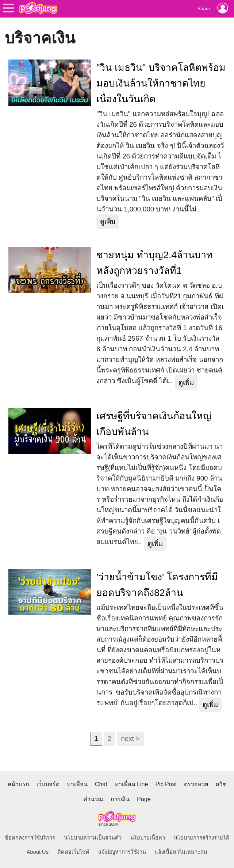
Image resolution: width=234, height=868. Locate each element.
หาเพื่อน (77, 784)
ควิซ (221, 784)
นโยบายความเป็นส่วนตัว (93, 838)
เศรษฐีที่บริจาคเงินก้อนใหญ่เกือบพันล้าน (154, 424)
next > (130, 739)
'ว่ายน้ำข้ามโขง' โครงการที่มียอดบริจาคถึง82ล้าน (157, 585)
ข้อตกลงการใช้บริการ (30, 838)
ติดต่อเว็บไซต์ (73, 852)
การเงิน (120, 799)
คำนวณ (93, 799)
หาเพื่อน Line (131, 784)
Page (144, 799)
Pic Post (166, 784)
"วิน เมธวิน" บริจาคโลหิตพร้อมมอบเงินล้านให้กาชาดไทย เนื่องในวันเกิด (161, 83)
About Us (38, 852)
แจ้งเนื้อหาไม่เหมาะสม (181, 852)
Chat (101, 784)
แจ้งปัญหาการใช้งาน (122, 852)
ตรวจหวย (196, 784)
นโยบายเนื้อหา (148, 838)
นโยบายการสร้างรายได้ (202, 838)
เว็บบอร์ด (48, 784)
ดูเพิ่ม (108, 221)
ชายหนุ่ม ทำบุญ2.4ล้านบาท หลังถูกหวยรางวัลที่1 (155, 263)
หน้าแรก (18, 784)
